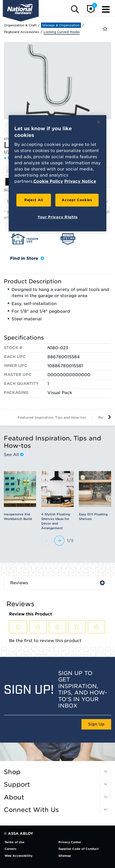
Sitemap (65, 856)
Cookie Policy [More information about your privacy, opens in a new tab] (48, 181)
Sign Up (96, 724)
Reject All (34, 200)
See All (14, 454)
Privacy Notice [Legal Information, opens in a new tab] (80, 181)
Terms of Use (14, 842)
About (14, 797)
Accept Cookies (77, 200)
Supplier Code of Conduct (79, 849)
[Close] (99, 122)
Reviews (19, 583)
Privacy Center (70, 842)
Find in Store (27, 258)
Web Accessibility (19, 856)
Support (17, 785)
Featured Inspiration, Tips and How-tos (52, 417)
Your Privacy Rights (57, 217)
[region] (58, 173)
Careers (11, 849)
